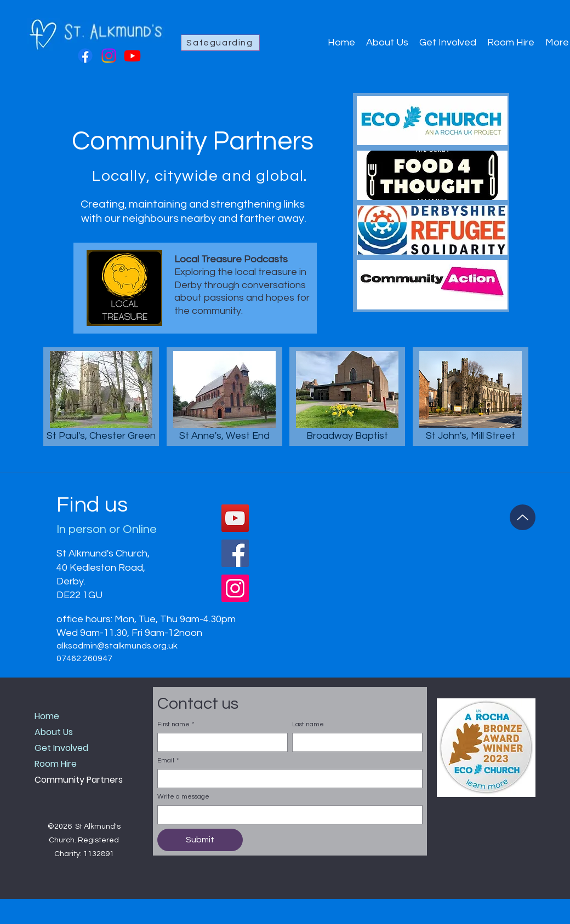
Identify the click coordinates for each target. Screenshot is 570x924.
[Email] (287, 779)
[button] (486, 748)
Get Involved (61, 748)
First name (176, 724)
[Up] (523, 517)
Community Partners (79, 780)
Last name (308, 724)
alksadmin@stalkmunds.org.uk (117, 646)
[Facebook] (85, 56)
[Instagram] (109, 56)
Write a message (183, 797)
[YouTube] (235, 518)
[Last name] (354, 742)
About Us (54, 732)
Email (168, 761)
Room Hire (56, 764)
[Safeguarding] (220, 43)
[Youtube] (132, 56)
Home (47, 716)
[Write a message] (287, 815)
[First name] (219, 742)
